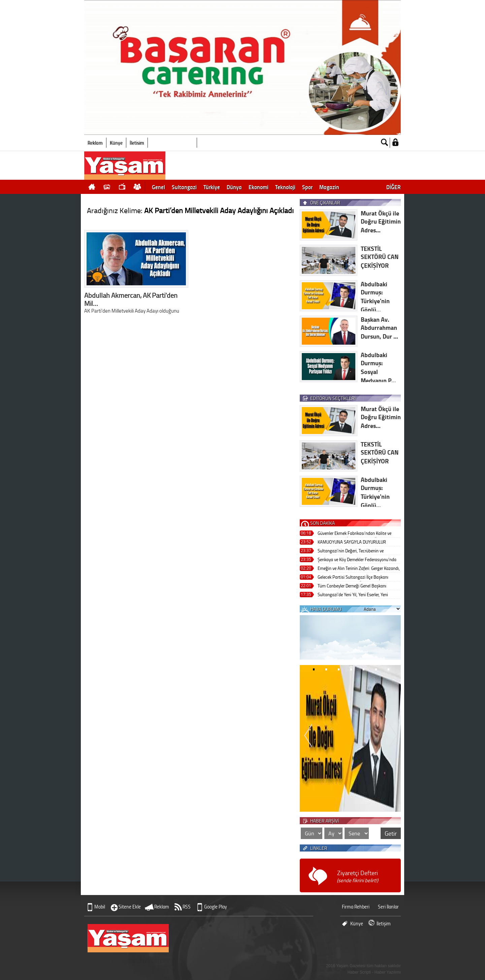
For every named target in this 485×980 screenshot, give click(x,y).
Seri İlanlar (388, 907)
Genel (158, 187)
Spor (307, 187)
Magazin (329, 187)
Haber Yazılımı (388, 972)
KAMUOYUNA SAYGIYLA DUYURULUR (352, 542)
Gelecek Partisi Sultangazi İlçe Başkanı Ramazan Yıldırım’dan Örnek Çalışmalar (354, 578)
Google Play (216, 907)
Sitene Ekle (130, 907)
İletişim (137, 143)
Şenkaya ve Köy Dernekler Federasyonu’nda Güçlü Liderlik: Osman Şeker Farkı (357, 560)
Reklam (95, 143)
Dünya (234, 187)
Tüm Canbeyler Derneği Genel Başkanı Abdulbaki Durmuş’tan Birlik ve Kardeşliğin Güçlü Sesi (357, 586)
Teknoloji (285, 187)
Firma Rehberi (356, 907)
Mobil (100, 907)
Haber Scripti (359, 972)
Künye (116, 143)
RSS (187, 907)
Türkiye (212, 187)
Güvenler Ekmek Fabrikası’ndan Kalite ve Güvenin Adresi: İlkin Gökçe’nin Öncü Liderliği (358, 534)
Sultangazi (184, 187)
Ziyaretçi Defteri (358, 876)
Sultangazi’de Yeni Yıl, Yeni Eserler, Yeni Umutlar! (353, 595)
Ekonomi (258, 187)
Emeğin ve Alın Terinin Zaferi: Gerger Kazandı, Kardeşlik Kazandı (359, 569)
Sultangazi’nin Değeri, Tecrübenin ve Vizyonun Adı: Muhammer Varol (351, 551)
